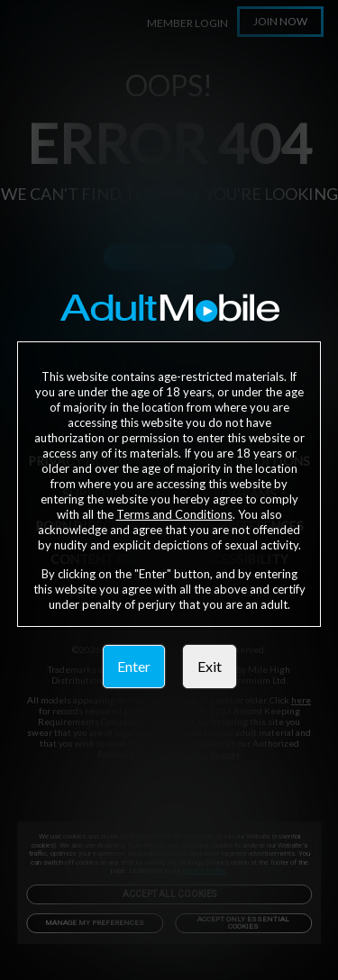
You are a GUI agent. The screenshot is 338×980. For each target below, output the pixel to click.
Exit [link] (210, 666)
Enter (134, 666)
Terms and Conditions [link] (174, 514)
